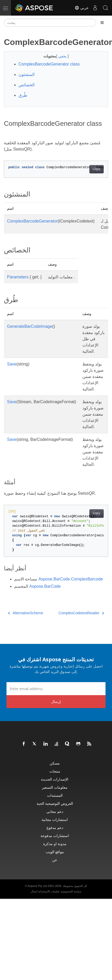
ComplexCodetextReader (81, 613)
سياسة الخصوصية (71, 891)
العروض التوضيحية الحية (55, 803)
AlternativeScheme (26, 613)
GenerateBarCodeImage (30, 326)
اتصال (34, 891)
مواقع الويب (55, 852)
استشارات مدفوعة (55, 836)
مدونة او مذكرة (55, 844)
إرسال (56, 701)
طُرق (23, 95)
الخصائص (27, 85)
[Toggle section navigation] (102, 23)
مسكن (55, 763)
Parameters (18, 277)
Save (12, 364)
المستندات (55, 795)
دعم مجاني (55, 811)
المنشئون (27, 74)
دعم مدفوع (55, 828)
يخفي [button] (63, 56)
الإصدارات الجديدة (55, 779)
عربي (82, 8)
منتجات (55, 771)
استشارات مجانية (55, 819)
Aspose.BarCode (45, 586)
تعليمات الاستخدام (49, 891)
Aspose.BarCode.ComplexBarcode (71, 579)
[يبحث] (50, 23)
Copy (97, 169)
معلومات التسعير (55, 787)
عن (55, 860)
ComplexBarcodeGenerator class (49, 64)
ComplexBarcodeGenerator (32, 221)
